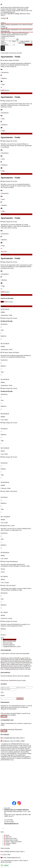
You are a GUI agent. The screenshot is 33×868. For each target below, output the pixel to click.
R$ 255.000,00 (5, 93)
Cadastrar (20, 699)
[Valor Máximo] (8, 45)
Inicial (3, 7)
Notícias (23, 11)
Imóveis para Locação (22, 7)
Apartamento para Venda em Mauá (14, 660)
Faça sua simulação (10, 715)
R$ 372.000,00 (5, 295)
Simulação (11, 730)
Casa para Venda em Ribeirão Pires (14, 663)
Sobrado (3, 26)
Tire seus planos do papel (8, 713)
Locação (10, 302)
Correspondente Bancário (8, 12)
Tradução (4, 18)
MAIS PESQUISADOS (10, 640)
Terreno (30, 25)
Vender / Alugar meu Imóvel (20, 9)
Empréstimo (18, 730)
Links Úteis (29, 11)
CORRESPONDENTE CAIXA (12, 647)
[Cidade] (26, 41)
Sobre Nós (8, 9)
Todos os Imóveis (6, 25)
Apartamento (15, 25)
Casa (20, 25)
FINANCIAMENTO (9, 645)
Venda (6, 302)
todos (2, 302)
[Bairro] (3, 43)
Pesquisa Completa (6, 11)
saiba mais (4, 717)
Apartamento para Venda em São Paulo (19, 669)
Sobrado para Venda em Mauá (9, 658)
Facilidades (4, 730)
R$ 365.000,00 (5, 134)
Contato (3, 9)
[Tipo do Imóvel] (6, 41)
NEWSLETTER (8, 643)
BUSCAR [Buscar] (28, 45)
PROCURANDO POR (9, 641)
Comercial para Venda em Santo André (15, 666)
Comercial (25, 25)
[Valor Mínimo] (25, 43)
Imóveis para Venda (10, 7)
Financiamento (16, 11)
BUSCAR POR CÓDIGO (3, 48)
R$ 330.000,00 (5, 174)
